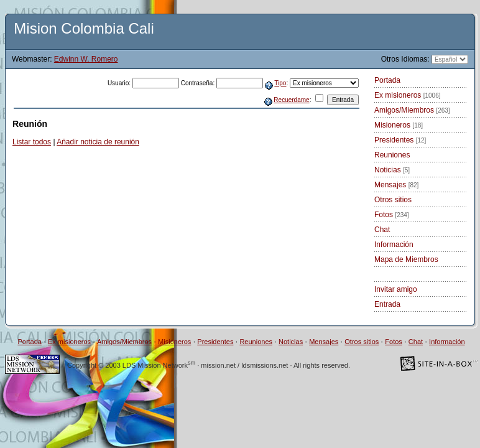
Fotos (392, 215)
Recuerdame (291, 100)
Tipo (280, 83)
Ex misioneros (408, 95)
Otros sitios (393, 200)
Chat (382, 230)
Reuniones (392, 155)
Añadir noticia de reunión (98, 142)
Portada (387, 80)
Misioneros (399, 125)
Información (394, 245)
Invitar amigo (396, 289)
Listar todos (32, 142)
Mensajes (396, 185)
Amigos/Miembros (412, 110)
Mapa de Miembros (406, 259)
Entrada (387, 304)
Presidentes (400, 140)
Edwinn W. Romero (86, 59)
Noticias (392, 170)
